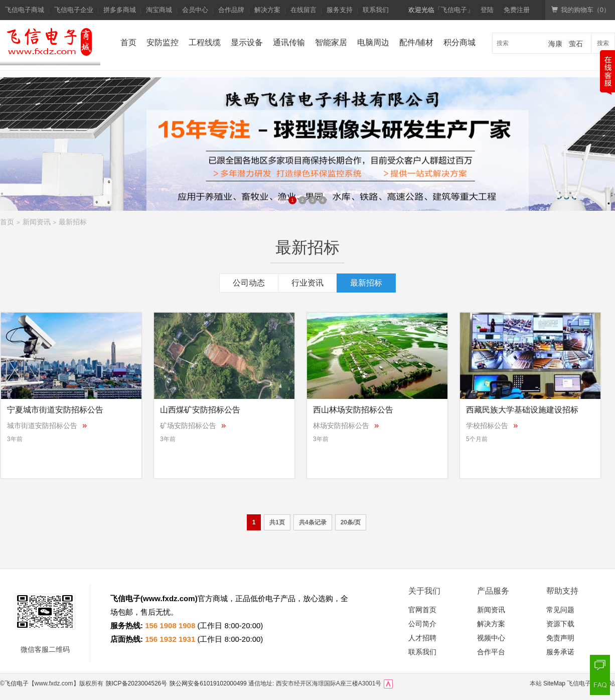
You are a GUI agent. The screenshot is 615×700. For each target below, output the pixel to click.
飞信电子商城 (25, 10)
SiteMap (554, 683)
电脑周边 (373, 42)
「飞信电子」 (454, 10)
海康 (555, 44)
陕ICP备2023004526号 (137, 683)
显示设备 (247, 42)
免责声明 (560, 638)
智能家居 (331, 42)
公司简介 (422, 624)
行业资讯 (307, 283)
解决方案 (267, 10)
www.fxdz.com (169, 598)
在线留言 (303, 10)
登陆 (487, 10)
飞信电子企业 (74, 10)
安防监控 (163, 42)
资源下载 (560, 624)
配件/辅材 (416, 42)
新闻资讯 (37, 222)
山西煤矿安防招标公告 (200, 410)
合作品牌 (231, 10)
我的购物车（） (581, 10)
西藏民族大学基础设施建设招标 (522, 410)
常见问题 (560, 610)
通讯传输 (289, 42)
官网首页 (422, 610)
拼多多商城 (120, 10)
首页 (128, 42)
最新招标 (73, 222)
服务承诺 (560, 652)
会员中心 (195, 10)
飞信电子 (17, 683)
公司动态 (249, 283)
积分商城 (459, 42)
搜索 (603, 43)
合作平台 (491, 652)
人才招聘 (422, 638)
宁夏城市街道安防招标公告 (55, 410)
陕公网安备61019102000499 (208, 683)
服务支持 (340, 10)
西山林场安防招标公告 (353, 410)
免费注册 (517, 10)
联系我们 (376, 10)
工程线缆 (205, 42)
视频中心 (491, 638)
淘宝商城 (159, 10)
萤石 (576, 44)
